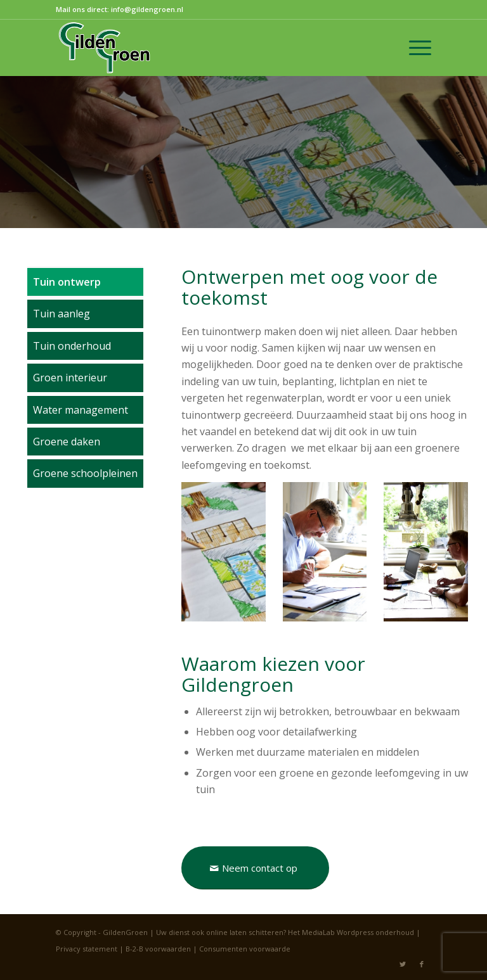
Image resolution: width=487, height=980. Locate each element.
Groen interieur (70, 378)
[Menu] (414, 48)
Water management (81, 410)
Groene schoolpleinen (85, 473)
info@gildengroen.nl (147, 9)
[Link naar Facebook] (422, 964)
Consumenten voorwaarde (245, 949)
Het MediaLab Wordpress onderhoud (351, 932)
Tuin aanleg (62, 314)
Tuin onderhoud (72, 346)
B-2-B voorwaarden (158, 949)
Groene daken (67, 442)
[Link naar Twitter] (403, 964)
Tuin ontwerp (67, 282)
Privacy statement (87, 949)
